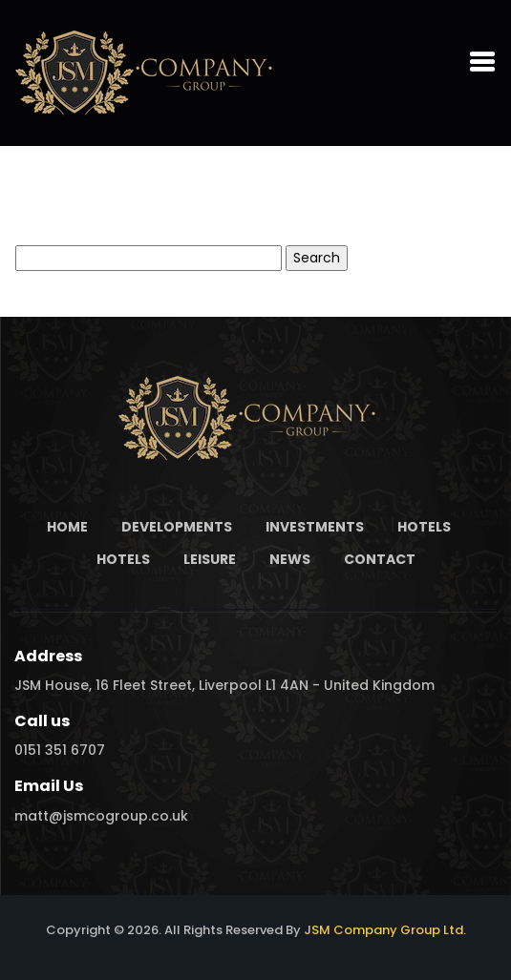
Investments (315, 527)
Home (67, 527)
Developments (177, 527)
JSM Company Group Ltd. (385, 930)
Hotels (424, 527)
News (290, 559)
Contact (380, 559)
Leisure (210, 559)
